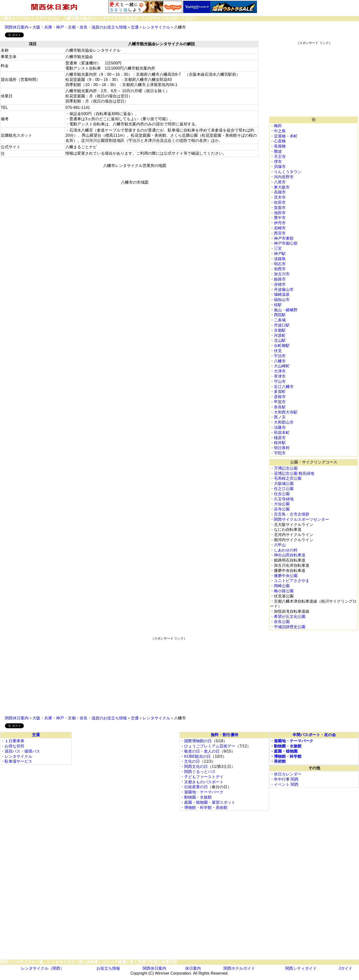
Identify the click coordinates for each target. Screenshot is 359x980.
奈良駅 (280, 407)
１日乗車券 (15, 741)
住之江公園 (284, 489)
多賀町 (280, 392)
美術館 (280, 761)
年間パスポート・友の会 (314, 735)
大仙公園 (282, 504)
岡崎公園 (282, 586)
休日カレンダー (288, 774)
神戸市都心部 (286, 243)
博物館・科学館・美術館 (206, 808)
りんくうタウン (288, 172)
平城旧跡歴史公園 (290, 627)
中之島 (280, 131)
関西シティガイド (301, 968)
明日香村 (282, 448)
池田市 (280, 213)
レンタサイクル (156, 27)
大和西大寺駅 (286, 412)
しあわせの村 (286, 550)
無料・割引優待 (224, 735)
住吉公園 (282, 494)
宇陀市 (280, 453)
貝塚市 (280, 167)
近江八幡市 (284, 387)
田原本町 (282, 433)
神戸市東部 (284, 238)
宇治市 (280, 356)
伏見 (278, 351)
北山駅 (280, 340)
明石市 (280, 264)
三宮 (278, 248)
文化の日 (192, 761)
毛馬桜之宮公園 (288, 478)
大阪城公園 (284, 483)
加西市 (280, 269)
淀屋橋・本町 (286, 136)
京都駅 (280, 330)
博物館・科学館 (288, 756)
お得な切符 (15, 746)
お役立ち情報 (108, 968)
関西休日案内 (17, 27)
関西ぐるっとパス (200, 772)
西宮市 (280, 233)
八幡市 (280, 361)
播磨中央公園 (286, 576)
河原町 (280, 335)
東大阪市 (282, 187)
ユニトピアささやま (292, 581)
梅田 (278, 126)
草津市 (280, 376)
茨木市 (280, 197)
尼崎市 (280, 228)
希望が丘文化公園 (290, 616)
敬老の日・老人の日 (202, 751)
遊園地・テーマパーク (204, 792)
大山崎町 (282, 366)
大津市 (280, 371)
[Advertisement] (314, 80)
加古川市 (282, 274)
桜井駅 (280, 443)
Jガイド (345, 968)
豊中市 (280, 218)
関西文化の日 (196, 766)
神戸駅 (280, 254)
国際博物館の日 (198, 741)
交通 (135, 27)
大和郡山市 (284, 422)
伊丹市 (280, 223)
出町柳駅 (282, 346)
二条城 (280, 320)
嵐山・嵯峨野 (286, 310)
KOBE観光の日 (197, 756)
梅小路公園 (284, 591)
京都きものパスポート (204, 782)
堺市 (278, 162)
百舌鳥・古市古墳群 (292, 514)
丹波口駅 (282, 325)
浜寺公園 (282, 509)
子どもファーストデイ (204, 777)
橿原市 (280, 438)
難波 (278, 151)
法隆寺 (280, 427)
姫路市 (280, 279)
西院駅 (280, 315)
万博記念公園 (286, 468)
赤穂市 (280, 284)
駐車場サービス (18, 761)
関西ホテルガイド (239, 968)
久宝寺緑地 (284, 499)
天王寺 (280, 156)
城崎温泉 (282, 294)
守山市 (280, 381)
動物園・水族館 (198, 797)
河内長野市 (284, 177)
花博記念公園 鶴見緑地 (294, 473)
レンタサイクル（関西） (43, 968)
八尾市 (280, 182)
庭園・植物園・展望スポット (210, 802)
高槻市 (280, 192)
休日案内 (193, 968)
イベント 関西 (286, 784)
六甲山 (280, 545)
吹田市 (280, 202)
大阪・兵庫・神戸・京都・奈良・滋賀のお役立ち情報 (80, 27)
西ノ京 (280, 417)
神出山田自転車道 (290, 555)
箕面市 (280, 208)
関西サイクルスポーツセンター (301, 519)
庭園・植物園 (286, 751)
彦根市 (280, 397)
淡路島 (280, 259)
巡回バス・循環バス (22, 751)
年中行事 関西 (286, 779)
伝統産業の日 (196, 787)
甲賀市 (280, 402)
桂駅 (278, 305)
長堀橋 (280, 146)
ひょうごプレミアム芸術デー (210, 746)
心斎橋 (280, 141)
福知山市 (282, 300)
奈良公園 (282, 622)
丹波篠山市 (284, 290)
